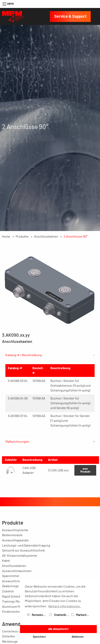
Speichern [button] (39, 637)
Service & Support (70, 17)
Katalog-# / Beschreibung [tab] (24, 355)
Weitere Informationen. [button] (64, 606)
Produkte (22, 237)
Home (6, 237)
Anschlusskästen (46, 237)
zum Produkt (85, 470)
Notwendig (37, 615)
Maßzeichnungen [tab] (17, 442)
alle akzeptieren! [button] (58, 629)
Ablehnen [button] (78, 637)
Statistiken (59, 615)
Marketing (81, 615)
